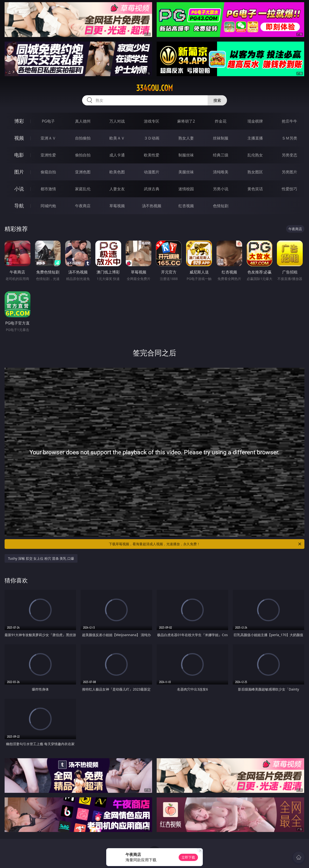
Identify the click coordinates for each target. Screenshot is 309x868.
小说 (19, 189)
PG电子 (48, 121)
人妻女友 (117, 189)
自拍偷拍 (83, 138)
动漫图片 (152, 172)
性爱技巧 (289, 189)
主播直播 (255, 138)
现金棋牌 (255, 121)
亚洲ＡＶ (48, 138)
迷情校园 (186, 189)
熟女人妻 (186, 138)
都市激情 (48, 189)
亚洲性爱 (48, 155)
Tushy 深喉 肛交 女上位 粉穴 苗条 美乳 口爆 (41, 558)
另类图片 (289, 172)
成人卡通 (117, 155)
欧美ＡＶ (117, 138)
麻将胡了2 (186, 121)
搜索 (217, 100)
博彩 (19, 121)
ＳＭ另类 (289, 138)
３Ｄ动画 (152, 138)
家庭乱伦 (83, 189)
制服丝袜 (186, 155)
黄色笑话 (255, 189)
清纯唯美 (221, 172)
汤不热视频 (152, 206)
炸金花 (221, 121)
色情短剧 (221, 206)
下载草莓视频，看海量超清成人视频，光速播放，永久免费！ (205, 544)
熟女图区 (255, 172)
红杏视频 (186, 206)
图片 (19, 172)
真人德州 (83, 121)
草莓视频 (117, 206)
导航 (19, 206)
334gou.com (154, 88)
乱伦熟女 (255, 155)
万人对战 (117, 121)
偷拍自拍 (83, 155)
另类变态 (289, 155)
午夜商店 (83, 206)
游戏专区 (152, 121)
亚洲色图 (83, 172)
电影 (19, 155)
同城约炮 (48, 206)
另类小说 (221, 189)
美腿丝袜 (186, 172)
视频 (19, 138)
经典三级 (221, 155)
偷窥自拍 (48, 172)
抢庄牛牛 (289, 121)
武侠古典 (152, 189)
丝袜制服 (221, 138)
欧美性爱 (152, 155)
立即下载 (188, 857)
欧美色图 (117, 172)
